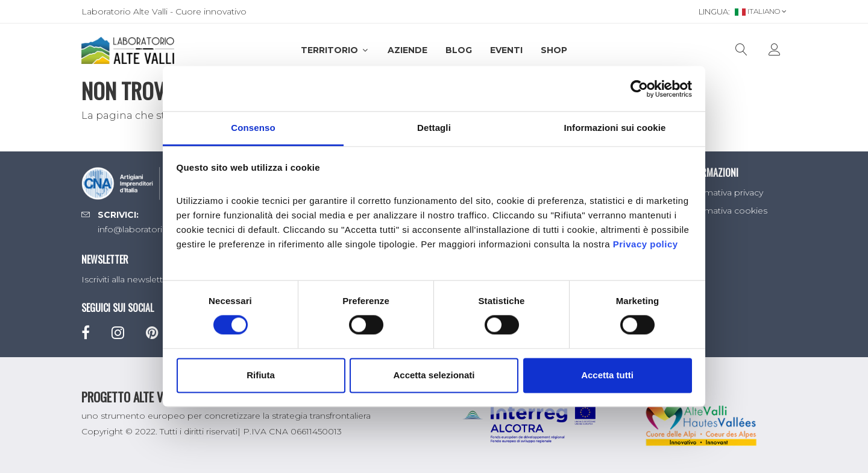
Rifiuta (261, 375)
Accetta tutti (607, 375)
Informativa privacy (724, 192)
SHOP (554, 50)
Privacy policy (646, 244)
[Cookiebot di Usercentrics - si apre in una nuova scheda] (639, 89)
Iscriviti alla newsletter (126, 279)
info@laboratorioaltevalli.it (151, 229)
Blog (459, 50)
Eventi (506, 50)
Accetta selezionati (434, 375)
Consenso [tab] (253, 128)
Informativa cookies (726, 211)
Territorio (335, 50)
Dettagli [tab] (434, 128)
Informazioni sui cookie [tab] (615, 128)
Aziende (407, 50)
